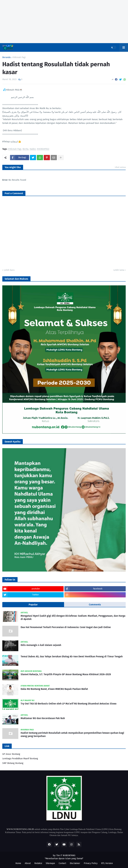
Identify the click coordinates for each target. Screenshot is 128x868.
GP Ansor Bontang (11, 754)
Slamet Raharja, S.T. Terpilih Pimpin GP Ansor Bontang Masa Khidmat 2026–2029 (66, 674)
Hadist (33, 149)
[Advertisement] (64, 22)
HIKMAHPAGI (43, 149)
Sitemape (50, 863)
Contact (62, 863)
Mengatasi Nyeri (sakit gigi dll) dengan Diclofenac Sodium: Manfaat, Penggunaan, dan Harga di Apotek (73, 617)
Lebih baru (9, 270)
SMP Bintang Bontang (13, 763)
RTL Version (107, 863)
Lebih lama (119, 270)
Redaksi (38, 863)
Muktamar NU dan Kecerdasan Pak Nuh (43, 718)
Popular (33, 605)
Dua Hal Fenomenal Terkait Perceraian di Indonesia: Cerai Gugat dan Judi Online (66, 627)
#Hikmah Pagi (19, 57)
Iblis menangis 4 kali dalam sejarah (41, 645)
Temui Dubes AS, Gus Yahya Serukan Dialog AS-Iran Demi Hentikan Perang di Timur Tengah (72, 656)
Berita (25, 149)
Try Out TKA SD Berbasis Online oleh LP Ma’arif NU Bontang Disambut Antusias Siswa (69, 704)
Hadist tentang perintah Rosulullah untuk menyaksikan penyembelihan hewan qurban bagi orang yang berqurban (72, 734)
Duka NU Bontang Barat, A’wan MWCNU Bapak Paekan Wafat (54, 689)
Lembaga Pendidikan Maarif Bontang (20, 759)
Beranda (6, 57)
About (28, 863)
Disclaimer (75, 863)
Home (18, 863)
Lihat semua (120, 167)
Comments (95, 605)
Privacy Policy (91, 863)
